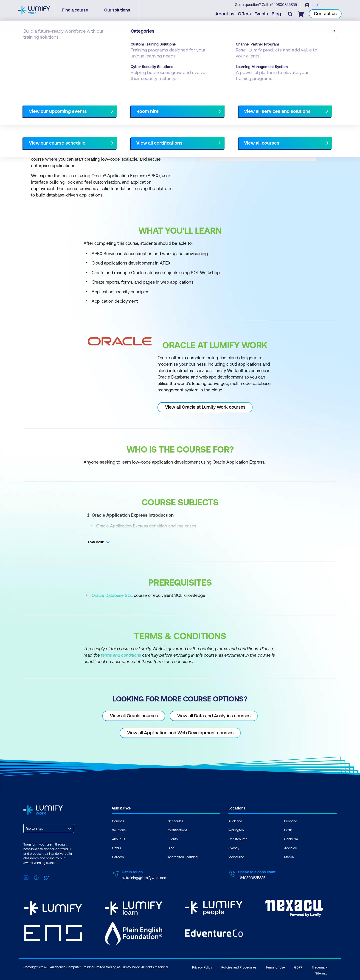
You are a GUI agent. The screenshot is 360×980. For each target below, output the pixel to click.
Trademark (320, 966)
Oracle (48, 46)
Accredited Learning (183, 857)
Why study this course (47, 107)
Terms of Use (275, 966)
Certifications (178, 830)
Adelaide (291, 848)
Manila (289, 857)
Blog (277, 14)
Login (316, 5)
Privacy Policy (202, 966)
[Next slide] (176, 107)
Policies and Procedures (239, 966)
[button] (101, 105)
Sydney (234, 848)
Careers (118, 857)
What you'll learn (86, 107)
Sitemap (321, 972)
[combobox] (26, 828)
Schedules (176, 821)
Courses (30, 46)
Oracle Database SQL (112, 595)
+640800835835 (283, 5)
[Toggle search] (290, 14)
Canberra (291, 839)
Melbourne (236, 857)
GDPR (298, 966)
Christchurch (238, 839)
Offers (245, 14)
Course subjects (120, 107)
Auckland (235, 821)
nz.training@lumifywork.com (145, 877)
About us (225, 14)
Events (261, 14)
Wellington (236, 830)
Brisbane (291, 821)
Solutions (119, 830)
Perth (288, 830)
